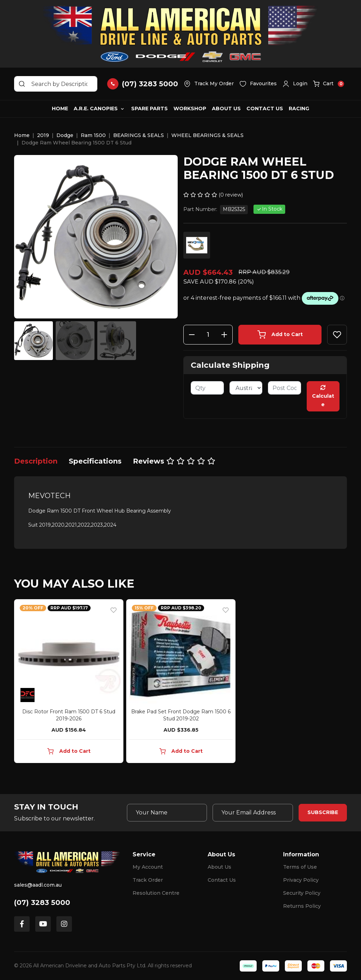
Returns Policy (302, 906)
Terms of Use (300, 867)
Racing (299, 108)
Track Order (148, 880)
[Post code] (284, 388)
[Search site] (22, 84)
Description (36, 461)
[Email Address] (253, 813)
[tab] (36, 461)
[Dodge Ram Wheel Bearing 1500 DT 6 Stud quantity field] (208, 335)
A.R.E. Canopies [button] (96, 108)
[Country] (246, 388)
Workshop (190, 108)
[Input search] (56, 84)
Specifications (95, 461)
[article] (69, 683)
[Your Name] (167, 813)
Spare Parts (149, 108)
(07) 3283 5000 (42, 903)
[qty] (207, 388)
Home (60, 108)
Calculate (323, 396)
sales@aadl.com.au (38, 885)
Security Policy (302, 893)
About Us (226, 108)
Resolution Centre (156, 893)
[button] (295, 84)
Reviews (174, 461)
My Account (148, 867)
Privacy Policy (301, 880)
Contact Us (265, 108)
